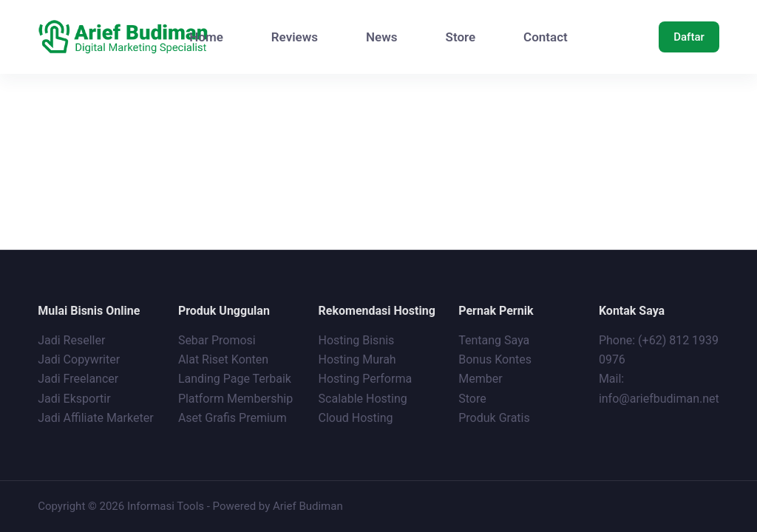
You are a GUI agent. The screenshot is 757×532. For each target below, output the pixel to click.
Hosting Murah (357, 359)
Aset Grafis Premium (234, 418)
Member (480, 379)
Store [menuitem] (461, 37)
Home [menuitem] (206, 37)
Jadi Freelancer (78, 379)
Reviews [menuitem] (295, 37)
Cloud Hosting (356, 418)
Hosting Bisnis (357, 340)
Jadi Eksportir (74, 399)
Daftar (689, 37)
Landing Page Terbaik (235, 379)
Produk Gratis (494, 418)
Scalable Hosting (363, 399)
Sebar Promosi (217, 340)
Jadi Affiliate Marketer (95, 418)
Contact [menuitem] (546, 37)
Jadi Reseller (71, 340)
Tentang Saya (494, 340)
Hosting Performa (366, 379)
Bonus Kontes (496, 359)
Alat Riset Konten (223, 359)
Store (472, 399)
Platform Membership (235, 399)
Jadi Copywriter (79, 359)
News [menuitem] (381, 37)
